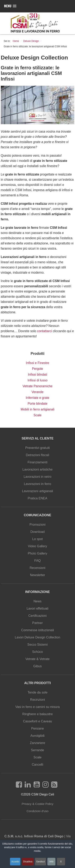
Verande (38, 392)
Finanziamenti (38, 462)
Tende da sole (38, 692)
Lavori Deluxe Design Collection (37, 637)
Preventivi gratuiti (37, 448)
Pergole (37, 369)
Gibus (38, 666)
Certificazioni (38, 616)
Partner (37, 623)
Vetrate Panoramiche (37, 386)
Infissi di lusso (38, 380)
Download (37, 532)
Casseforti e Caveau (37, 721)
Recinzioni (38, 700)
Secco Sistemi (37, 645)
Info (51, 862)
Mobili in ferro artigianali (37, 409)
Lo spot (37, 539)
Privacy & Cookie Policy (37, 804)
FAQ (37, 561)
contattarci (44, 331)
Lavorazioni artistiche (37, 469)
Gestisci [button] (40, 862)
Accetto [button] (15, 862)
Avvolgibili (37, 736)
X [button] (61, 862)
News (37, 601)
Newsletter (38, 575)
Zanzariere (37, 743)
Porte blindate (37, 404)
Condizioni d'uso (38, 811)
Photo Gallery (37, 553)
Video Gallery (38, 546)
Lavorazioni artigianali (37, 491)
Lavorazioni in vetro (37, 477)
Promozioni (37, 525)
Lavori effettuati (37, 608)
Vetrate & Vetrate (37, 659)
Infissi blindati (37, 375)
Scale (37, 415)
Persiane (37, 728)
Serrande (38, 750)
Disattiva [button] (28, 862)
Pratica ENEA (38, 498)
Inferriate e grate (37, 398)
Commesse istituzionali (38, 630)
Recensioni (37, 568)
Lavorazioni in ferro (37, 484)
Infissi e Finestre (37, 363)
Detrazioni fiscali (37, 455)
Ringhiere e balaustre (37, 714)
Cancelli (37, 765)
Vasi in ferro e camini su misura (38, 707)
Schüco (37, 652)
